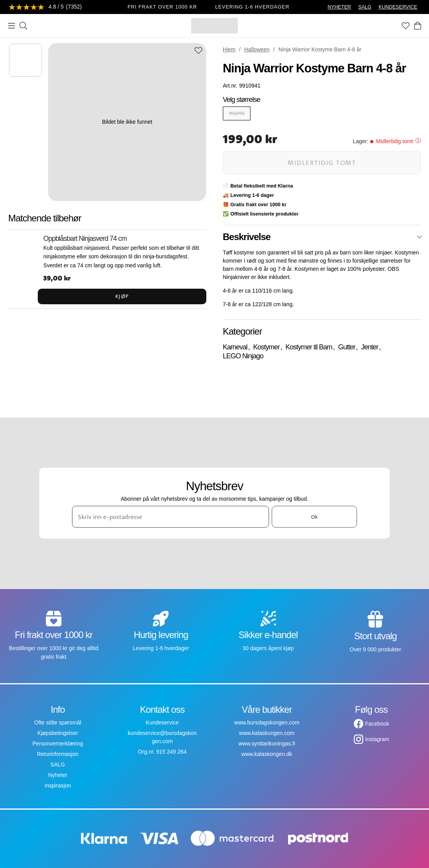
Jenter (369, 347)
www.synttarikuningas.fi (267, 743)
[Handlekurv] (418, 26)
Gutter (346, 347)
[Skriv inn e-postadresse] (171, 517)
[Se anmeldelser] (45, 7)
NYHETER (339, 7)
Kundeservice (162, 722)
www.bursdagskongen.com (267, 722)
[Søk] (23, 26)
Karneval (235, 347)
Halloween (257, 49)
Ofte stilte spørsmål (58, 722)
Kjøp (122, 296)
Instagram (377, 739)
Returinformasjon (58, 754)
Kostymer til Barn (309, 347)
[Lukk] (419, 237)
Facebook (377, 724)
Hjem (229, 49)
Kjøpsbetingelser (58, 733)
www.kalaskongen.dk (267, 754)
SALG (365, 7)
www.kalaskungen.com (267, 733)
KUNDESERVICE (398, 7)
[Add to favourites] (199, 51)
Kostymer (266, 347)
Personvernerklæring (58, 743)
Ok (314, 517)
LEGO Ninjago (243, 356)
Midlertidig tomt (322, 162)
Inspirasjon (58, 786)
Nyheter (58, 775)
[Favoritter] (406, 26)
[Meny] (12, 26)
